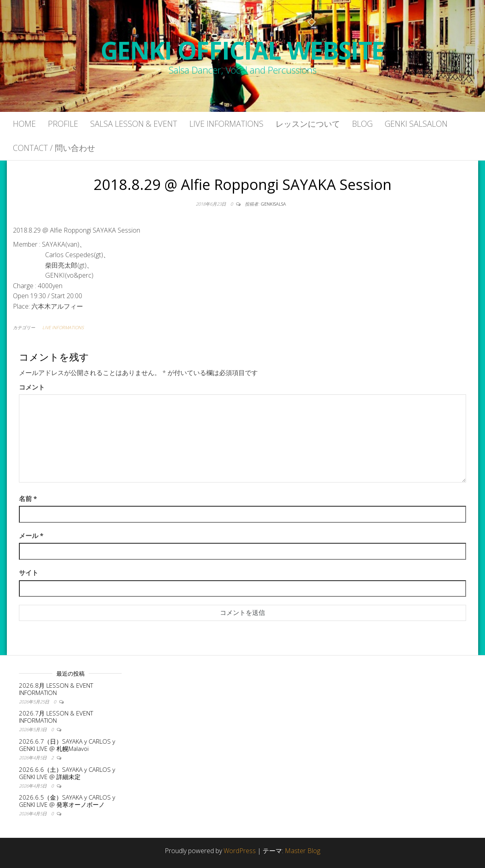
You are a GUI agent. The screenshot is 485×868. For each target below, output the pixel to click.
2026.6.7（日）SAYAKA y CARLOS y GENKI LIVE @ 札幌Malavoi (67, 745)
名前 (28, 499)
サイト (29, 573)
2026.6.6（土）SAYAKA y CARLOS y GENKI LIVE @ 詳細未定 (67, 773)
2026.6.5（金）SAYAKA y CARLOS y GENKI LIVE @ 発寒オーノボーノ (67, 801)
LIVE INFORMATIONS (63, 327)
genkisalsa (274, 204)
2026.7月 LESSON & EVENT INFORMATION (56, 717)
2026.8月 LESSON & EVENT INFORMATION (56, 689)
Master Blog (303, 851)
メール (31, 536)
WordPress (240, 851)
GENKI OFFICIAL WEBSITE (243, 50)
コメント (32, 387)
